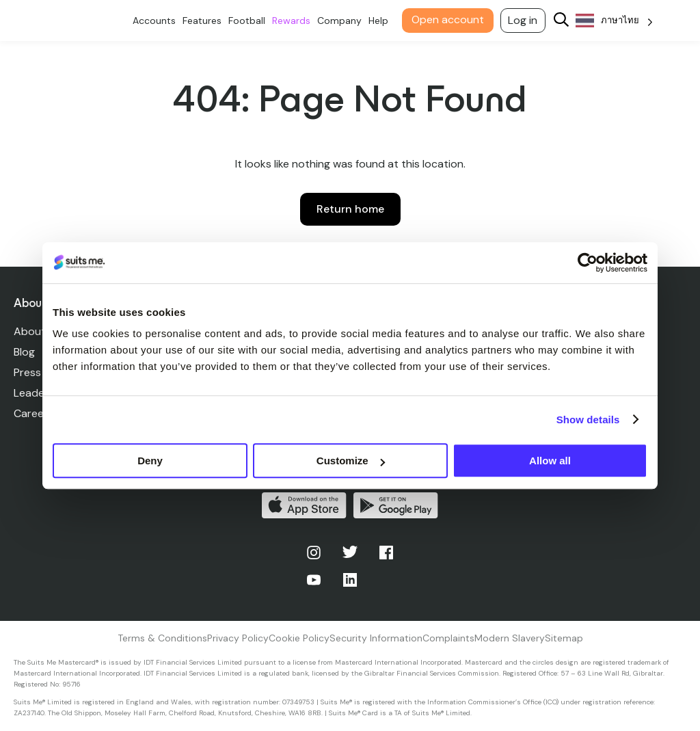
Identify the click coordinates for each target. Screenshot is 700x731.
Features (205, 21)
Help (381, 21)
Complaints (448, 638)
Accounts (157, 21)
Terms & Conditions (162, 638)
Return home (350, 209)
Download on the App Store (304, 505)
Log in (526, 20)
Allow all (550, 461)
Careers (33, 413)
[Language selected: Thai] (617, 21)
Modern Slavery (510, 638)
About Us (37, 331)
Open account (450, 19)
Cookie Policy (299, 638)
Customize (351, 461)
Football (250, 21)
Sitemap (564, 638)
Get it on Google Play (396, 505)
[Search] (564, 21)
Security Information (376, 638)
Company (342, 21)
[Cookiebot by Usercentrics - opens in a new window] (588, 263)
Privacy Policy (238, 638)
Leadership (41, 393)
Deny (150, 461)
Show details (588, 420)
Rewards (294, 21)
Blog (24, 352)
